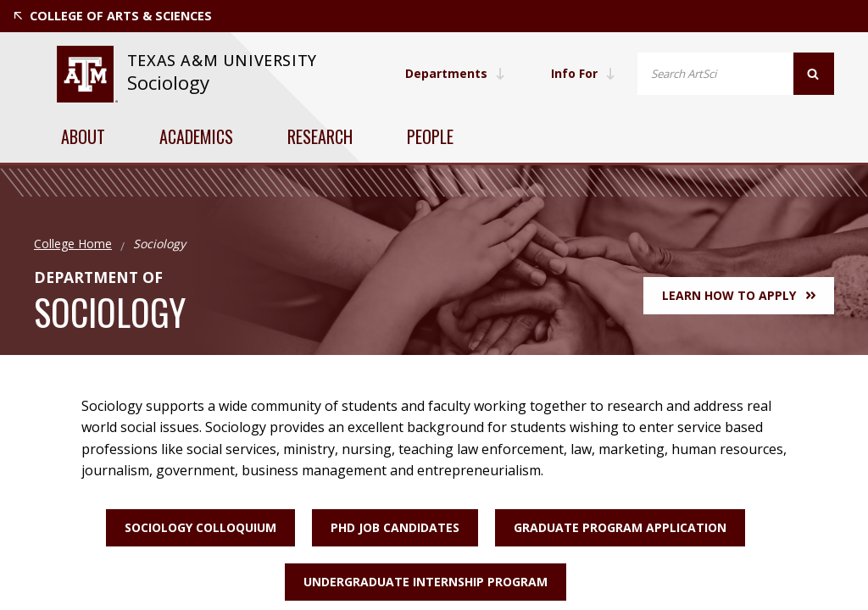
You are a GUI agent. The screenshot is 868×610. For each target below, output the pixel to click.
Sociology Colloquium (200, 527)
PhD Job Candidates (395, 527)
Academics (196, 136)
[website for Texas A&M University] (87, 74)
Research (320, 136)
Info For (583, 73)
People (430, 136)
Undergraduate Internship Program (426, 582)
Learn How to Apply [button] (739, 295)
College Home (73, 244)
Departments (455, 73)
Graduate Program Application (620, 527)
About (83, 136)
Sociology (168, 83)
